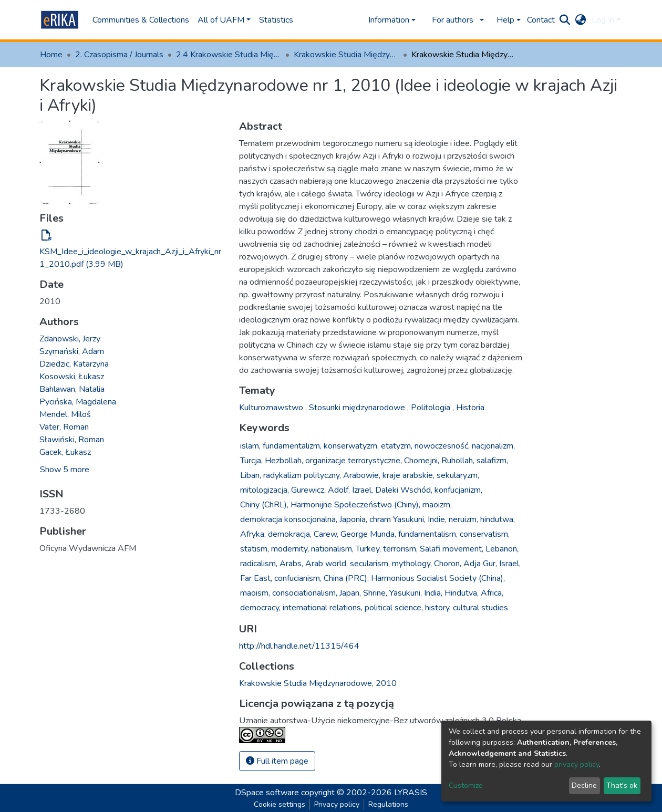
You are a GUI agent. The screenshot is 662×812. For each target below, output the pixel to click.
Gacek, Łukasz (65, 452)
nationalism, (332, 549)
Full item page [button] (277, 761)
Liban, (251, 475)
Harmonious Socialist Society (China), (438, 578)
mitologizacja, (265, 490)
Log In (603, 20)
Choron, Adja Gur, (466, 564)
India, (433, 593)
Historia (470, 408)
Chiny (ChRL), (264, 505)
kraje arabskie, (408, 475)
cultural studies (480, 608)
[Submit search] (565, 20)
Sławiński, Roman (72, 440)
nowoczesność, (442, 446)
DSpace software (267, 793)
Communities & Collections (141, 20)
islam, (250, 446)
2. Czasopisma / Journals (119, 55)
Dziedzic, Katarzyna (74, 364)
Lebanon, (502, 549)
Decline (584, 785)
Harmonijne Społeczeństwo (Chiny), (355, 505)
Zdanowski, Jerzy (70, 339)
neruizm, (463, 519)
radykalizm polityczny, (302, 475)
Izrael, (363, 490)
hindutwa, (498, 519)
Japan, (350, 593)
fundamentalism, (428, 534)
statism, (255, 549)
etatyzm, (397, 446)
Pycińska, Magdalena (78, 402)
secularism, (370, 564)
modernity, (290, 549)
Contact (541, 20)
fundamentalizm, (292, 446)
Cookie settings (280, 804)
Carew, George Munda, (355, 534)
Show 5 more (65, 470)
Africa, (492, 593)
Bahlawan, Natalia (72, 389)
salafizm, (492, 461)
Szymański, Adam (72, 351)
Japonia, (353, 519)
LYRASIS (411, 793)
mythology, (412, 564)
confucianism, (298, 578)
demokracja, (290, 534)
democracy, (260, 608)
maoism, (255, 593)
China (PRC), (346, 578)
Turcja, (251, 461)
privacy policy (577, 764)
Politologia (432, 408)
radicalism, (259, 564)
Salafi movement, (452, 549)
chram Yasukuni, (397, 519)
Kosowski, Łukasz (72, 377)
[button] (581, 20)
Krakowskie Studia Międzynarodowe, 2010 (346, 55)
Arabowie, (362, 475)
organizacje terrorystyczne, (354, 461)
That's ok (622, 785)
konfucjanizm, (458, 490)
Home (51, 55)
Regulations (388, 804)
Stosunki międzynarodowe (358, 408)
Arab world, (327, 564)
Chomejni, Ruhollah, (439, 461)
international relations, (323, 608)
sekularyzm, (458, 475)
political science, (394, 608)
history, (438, 608)
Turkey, (368, 549)
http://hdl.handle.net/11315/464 (299, 646)
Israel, (510, 564)
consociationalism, (305, 593)
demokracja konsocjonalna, (289, 519)
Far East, (256, 578)
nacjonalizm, (493, 446)
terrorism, (400, 549)
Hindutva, (462, 593)
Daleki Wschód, (404, 490)
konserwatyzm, (351, 446)
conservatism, (485, 534)
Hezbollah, (284, 461)
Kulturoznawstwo (272, 408)
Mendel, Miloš (65, 414)
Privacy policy (337, 804)
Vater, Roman (64, 427)
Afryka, (253, 534)
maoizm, (437, 505)
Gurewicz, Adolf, (320, 490)
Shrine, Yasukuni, (392, 593)
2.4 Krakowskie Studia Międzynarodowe (229, 55)
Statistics (276, 20)
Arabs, (291, 564)
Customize (466, 785)
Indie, (437, 519)
